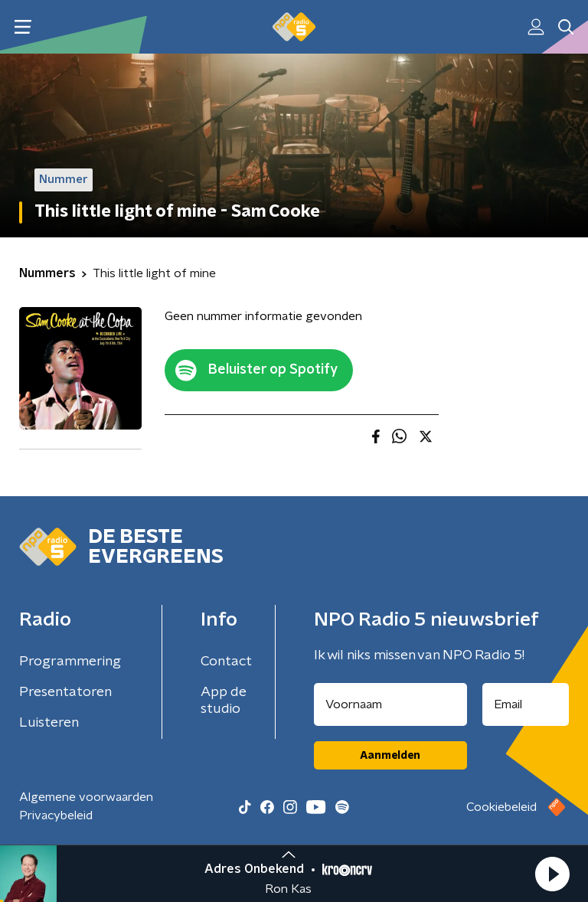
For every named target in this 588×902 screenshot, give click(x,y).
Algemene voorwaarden (86, 797)
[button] (552, 874)
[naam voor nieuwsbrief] (390, 704)
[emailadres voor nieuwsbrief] (526, 704)
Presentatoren (65, 692)
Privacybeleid (56, 815)
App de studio (224, 701)
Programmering (70, 662)
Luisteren (49, 723)
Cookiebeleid (501, 807)
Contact (226, 662)
